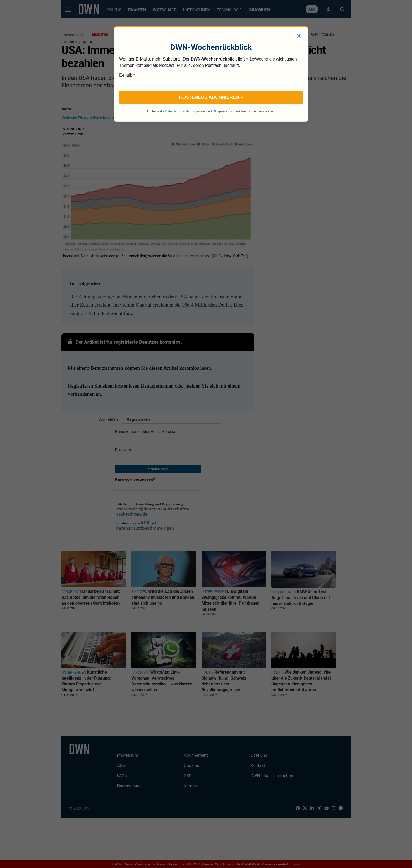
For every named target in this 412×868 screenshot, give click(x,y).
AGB (214, 111)
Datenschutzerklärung (181, 111)
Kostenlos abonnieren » (211, 97)
